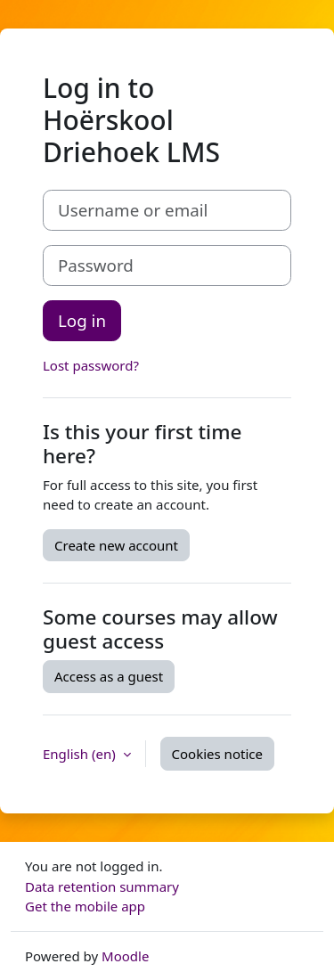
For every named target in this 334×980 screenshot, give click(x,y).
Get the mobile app (85, 906)
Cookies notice (217, 754)
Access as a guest (109, 676)
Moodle (125, 956)
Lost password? (91, 365)
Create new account (116, 545)
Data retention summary (102, 886)
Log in (82, 320)
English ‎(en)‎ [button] (81, 754)
